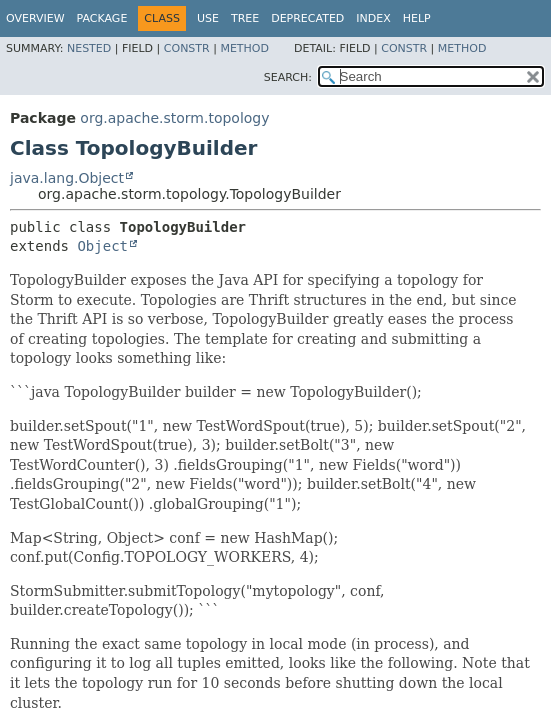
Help (417, 18)
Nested (89, 48)
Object (102, 246)
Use (208, 18)
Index (373, 18)
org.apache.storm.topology (174, 118)
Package (102, 18)
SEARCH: (288, 77)
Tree (245, 18)
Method (244, 48)
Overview (35, 18)
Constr (187, 48)
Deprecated (307, 18)
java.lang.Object (67, 178)
